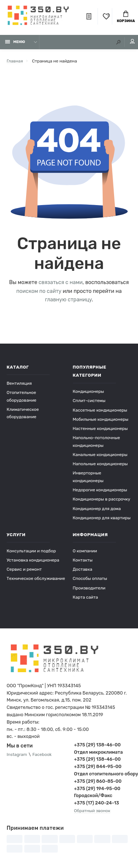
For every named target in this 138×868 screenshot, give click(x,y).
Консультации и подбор (31, 551)
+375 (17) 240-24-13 (96, 803)
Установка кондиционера (33, 560)
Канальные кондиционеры (100, 455)
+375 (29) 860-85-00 (98, 781)
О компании (85, 551)
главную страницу (68, 300)
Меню (15, 42)
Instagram (17, 754)
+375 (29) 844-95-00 (98, 766)
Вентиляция (19, 383)
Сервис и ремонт (24, 569)
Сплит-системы (89, 401)
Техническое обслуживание (36, 578)
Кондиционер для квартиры (102, 518)
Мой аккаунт (132, 41)
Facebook (42, 754)
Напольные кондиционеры (100, 464)
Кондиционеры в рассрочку (102, 499)
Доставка (83, 569)
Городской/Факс (93, 795)
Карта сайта (86, 597)
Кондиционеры (89, 391)
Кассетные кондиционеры (100, 410)
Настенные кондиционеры (100, 428)
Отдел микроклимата (98, 752)
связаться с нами (61, 282)
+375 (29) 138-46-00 (97, 745)
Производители (89, 588)
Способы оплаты (90, 578)
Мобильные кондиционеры (101, 419)
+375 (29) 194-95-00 (97, 788)
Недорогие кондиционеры (100, 490)
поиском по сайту (39, 291)
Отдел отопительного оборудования (103, 774)
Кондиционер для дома (97, 509)
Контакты (83, 560)
